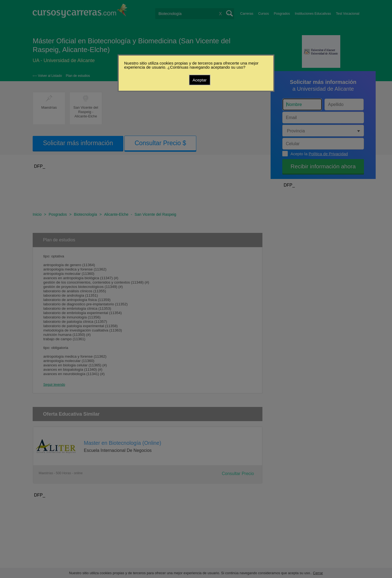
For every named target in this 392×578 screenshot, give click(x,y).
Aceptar (200, 80)
